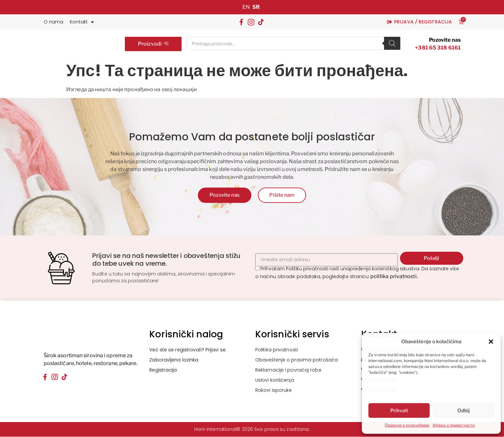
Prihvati (399, 411)
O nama (54, 22)
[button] (491, 342)
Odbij (464, 411)
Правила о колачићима (407, 425)
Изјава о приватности (454, 425)
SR (256, 7)
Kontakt (82, 22)
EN (246, 7)
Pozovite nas (445, 40)
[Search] (392, 43)
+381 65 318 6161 (438, 48)
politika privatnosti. (394, 277)
